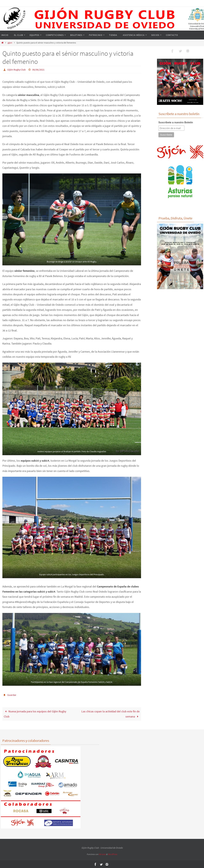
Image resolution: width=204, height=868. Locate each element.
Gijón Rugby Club (16, 70)
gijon (10, 43)
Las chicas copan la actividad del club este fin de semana (111, 714)
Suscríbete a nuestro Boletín (176, 122)
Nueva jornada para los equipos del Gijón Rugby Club (35, 714)
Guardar (12, 695)
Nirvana (102, 854)
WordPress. (113, 854)
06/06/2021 (38, 70)
